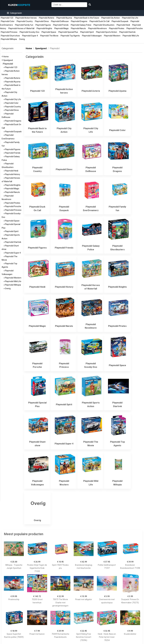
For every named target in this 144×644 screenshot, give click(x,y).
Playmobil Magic (62, 28)
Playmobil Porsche (135, 28)
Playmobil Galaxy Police (81, 25)
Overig (22, 39)
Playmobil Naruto (78, 28)
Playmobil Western (112, 36)
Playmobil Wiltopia (9, 39)
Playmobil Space (49, 32)
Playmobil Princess (9, 32)
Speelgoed (8, 60)
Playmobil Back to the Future (87, 18)
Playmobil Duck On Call (99, 21)
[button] (14, 13)
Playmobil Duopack (120, 21)
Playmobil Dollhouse (60, 21)
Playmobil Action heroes (26, 18)
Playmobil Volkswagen (92, 36)
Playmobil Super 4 (30, 36)
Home (6, 57)
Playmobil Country (25, 21)
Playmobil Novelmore (97, 28)
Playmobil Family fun (24, 25)
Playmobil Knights (44, 28)
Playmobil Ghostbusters (104, 25)
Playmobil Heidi (123, 25)
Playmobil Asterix (47, 18)
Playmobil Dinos (42, 21)
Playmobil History (12, 174)
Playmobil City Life (130, 18)
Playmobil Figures (43, 25)
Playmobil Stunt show (10, 36)
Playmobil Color (8, 21)
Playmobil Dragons (79, 21)
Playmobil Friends (61, 25)
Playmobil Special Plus (68, 32)
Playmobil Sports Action (107, 32)
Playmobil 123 (7, 18)
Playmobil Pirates (117, 28)
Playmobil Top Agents (70, 36)
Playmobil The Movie (49, 36)
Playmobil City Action (111, 18)
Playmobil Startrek (127, 32)
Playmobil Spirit (87, 32)
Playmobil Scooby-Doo (29, 32)
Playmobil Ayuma (64, 18)
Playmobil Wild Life (131, 36)
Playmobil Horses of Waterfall (21, 28)
